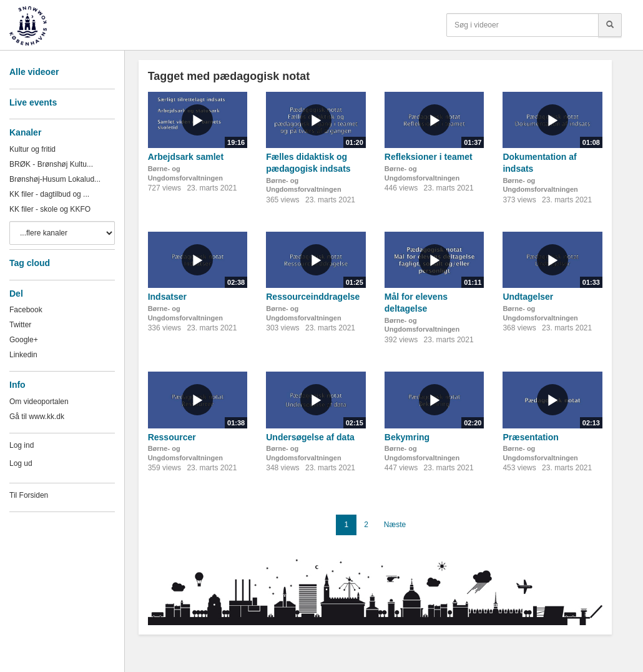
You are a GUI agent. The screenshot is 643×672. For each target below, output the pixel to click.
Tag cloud (30, 263)
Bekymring (407, 437)
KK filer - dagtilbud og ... (49, 194)
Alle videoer (34, 72)
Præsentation (530, 437)
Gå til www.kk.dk (37, 417)
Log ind (22, 445)
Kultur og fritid (32, 149)
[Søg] (610, 25)
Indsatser (167, 297)
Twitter (20, 325)
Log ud (21, 463)
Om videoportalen (39, 402)
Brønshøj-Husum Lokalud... (55, 179)
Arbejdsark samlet (186, 157)
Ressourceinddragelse (313, 297)
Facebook (26, 310)
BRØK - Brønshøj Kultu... (51, 164)
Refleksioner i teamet (429, 157)
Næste (395, 525)
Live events (33, 102)
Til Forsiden (29, 495)
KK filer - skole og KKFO (50, 209)
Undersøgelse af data (310, 437)
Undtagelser (528, 297)
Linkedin (23, 355)
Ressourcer (172, 437)
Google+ (24, 340)
